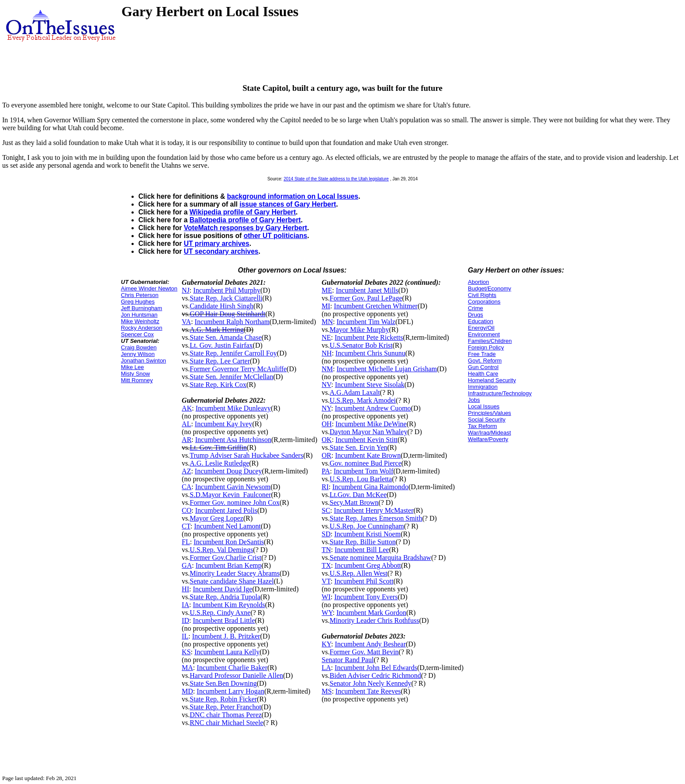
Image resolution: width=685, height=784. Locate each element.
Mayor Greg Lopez (216, 518)
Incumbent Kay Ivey (224, 424)
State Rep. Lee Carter (220, 361)
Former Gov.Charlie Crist (225, 558)
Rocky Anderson (142, 328)
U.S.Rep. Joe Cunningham (367, 526)
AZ (186, 471)
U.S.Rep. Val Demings (221, 550)
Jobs (474, 400)
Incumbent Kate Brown (368, 455)
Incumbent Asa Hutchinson (233, 440)
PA (326, 471)
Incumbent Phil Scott (364, 581)
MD (187, 691)
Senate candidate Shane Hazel (232, 581)
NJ (186, 290)
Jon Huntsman (139, 315)
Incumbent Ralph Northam (232, 322)
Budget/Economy (490, 288)
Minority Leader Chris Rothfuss (375, 620)
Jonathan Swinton (144, 361)
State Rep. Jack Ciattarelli (226, 298)
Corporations (484, 302)
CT (186, 526)
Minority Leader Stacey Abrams (235, 573)
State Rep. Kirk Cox (218, 385)
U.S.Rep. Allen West (359, 573)
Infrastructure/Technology (500, 393)
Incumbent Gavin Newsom (233, 487)
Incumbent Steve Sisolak (370, 385)
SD (326, 534)
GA (187, 565)
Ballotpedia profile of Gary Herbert (245, 220)
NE (326, 337)
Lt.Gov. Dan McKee (358, 495)
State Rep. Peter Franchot (225, 707)
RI (325, 487)
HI (185, 589)
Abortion (478, 282)
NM (327, 369)
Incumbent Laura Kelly (227, 652)
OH (327, 424)
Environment (484, 334)
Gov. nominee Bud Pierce (366, 463)
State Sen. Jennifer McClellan (231, 377)
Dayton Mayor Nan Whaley (369, 432)
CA (187, 487)
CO (187, 510)
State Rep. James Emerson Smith (376, 518)
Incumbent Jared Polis (226, 510)
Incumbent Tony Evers (366, 597)
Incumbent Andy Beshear (370, 644)
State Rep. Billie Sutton (363, 542)
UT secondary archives (221, 251)
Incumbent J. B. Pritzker (226, 636)
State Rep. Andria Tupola (225, 597)
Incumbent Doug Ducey (228, 471)
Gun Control (483, 367)
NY (326, 408)
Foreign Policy (486, 347)
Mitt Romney (137, 380)
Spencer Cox (137, 334)
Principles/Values (490, 413)
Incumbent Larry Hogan (230, 691)
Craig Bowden (139, 347)
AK (187, 408)
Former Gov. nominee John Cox (235, 503)
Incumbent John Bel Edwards (376, 668)
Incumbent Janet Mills (367, 290)
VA (186, 322)
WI (326, 597)
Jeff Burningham (142, 308)
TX (326, 565)
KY (326, 644)
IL (185, 636)
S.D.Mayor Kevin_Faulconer (230, 495)
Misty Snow (135, 374)
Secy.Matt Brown (354, 503)
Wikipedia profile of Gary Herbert (243, 212)
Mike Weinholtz (140, 321)
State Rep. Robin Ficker (223, 699)
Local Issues (484, 406)
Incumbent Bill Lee (362, 550)
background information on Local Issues (293, 196)
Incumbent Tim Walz (366, 322)
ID (185, 620)
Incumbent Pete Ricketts (369, 337)
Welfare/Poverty (488, 439)
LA (326, 668)
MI (326, 306)
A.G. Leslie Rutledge (219, 463)
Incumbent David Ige (222, 589)
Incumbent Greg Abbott (368, 565)
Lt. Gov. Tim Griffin (218, 447)
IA (185, 605)
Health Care (483, 374)
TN (326, 550)
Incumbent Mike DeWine (371, 424)
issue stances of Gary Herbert (288, 204)
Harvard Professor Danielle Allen (236, 675)
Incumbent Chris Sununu (370, 353)
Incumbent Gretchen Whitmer (376, 306)
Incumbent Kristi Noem (367, 534)
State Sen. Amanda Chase (225, 337)
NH (327, 353)
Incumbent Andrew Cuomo (373, 408)
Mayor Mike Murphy (360, 330)
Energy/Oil (481, 328)
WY (327, 613)
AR (187, 440)
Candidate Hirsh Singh (221, 306)
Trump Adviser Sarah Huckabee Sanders (246, 455)
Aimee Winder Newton (149, 288)
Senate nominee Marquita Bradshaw (381, 558)
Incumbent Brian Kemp (229, 565)
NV (326, 385)
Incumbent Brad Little (224, 620)
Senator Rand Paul (348, 660)
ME (327, 290)
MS (327, 691)
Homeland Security (492, 380)
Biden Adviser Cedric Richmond (375, 675)
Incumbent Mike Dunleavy (233, 408)
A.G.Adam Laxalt (355, 392)
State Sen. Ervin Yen (359, 447)
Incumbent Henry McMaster (374, 510)
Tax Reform (482, 426)
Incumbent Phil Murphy (227, 290)
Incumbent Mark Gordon (371, 613)
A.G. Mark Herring (217, 330)
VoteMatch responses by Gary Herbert (246, 228)
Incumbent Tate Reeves (368, 691)
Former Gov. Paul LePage (366, 298)
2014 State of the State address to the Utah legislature (336, 179)
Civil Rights (482, 295)
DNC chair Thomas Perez (226, 715)
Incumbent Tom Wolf (364, 471)
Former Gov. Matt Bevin (364, 652)
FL (186, 542)
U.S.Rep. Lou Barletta (361, 479)
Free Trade (482, 354)
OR (326, 455)
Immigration (483, 387)
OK (327, 440)
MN (327, 322)
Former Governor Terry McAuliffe (238, 369)
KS (186, 652)
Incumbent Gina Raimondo (370, 487)
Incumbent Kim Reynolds (229, 605)
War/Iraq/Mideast (490, 433)
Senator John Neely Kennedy (371, 683)
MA (187, 668)
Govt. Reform (485, 361)
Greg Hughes (138, 302)
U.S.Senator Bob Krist (361, 345)
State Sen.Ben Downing (223, 683)
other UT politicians (276, 236)
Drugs (476, 315)
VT (326, 581)
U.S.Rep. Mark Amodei (363, 400)
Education (481, 321)
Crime (476, 308)
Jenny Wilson (138, 354)
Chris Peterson (140, 295)
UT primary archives (217, 243)
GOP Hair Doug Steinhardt (227, 314)
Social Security (487, 420)
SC (326, 510)
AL (186, 424)
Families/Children (490, 341)
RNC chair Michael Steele (226, 723)
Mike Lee (133, 367)
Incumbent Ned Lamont (227, 526)
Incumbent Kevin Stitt (367, 440)
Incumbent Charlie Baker (232, 668)
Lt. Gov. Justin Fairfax (221, 345)
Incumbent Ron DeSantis (229, 542)
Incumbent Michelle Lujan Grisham (387, 369)
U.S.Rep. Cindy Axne (220, 613)
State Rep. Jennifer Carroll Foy (233, 353)
